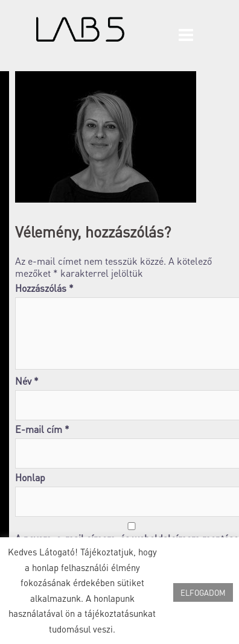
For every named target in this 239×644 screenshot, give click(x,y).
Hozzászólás (44, 288)
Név (27, 381)
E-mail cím (42, 429)
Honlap (30, 478)
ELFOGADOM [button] (203, 592)
